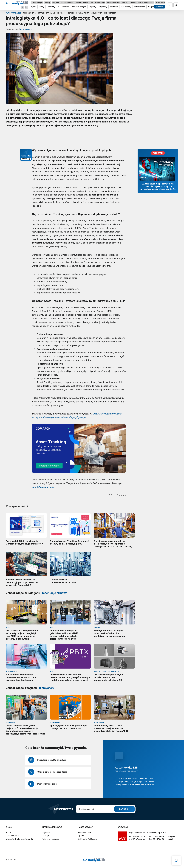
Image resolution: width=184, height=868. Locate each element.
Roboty (47, 3)
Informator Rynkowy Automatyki (19, 839)
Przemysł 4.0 (160, 3)
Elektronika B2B (84, 833)
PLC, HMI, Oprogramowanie (63, 3)
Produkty (51, 7)
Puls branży (126, 7)
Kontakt (9, 833)
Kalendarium (139, 7)
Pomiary (125, 3)
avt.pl (170, 839)
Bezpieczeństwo (113, 3)
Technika (114, 7)
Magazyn (152, 7)
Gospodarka (63, 7)
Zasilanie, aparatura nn (84, 3)
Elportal (81, 836)
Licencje (45, 836)
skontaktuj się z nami (43, 487)
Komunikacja (100, 3)
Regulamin (46, 833)
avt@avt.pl (173, 836)
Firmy (41, 7)
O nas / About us (13, 836)
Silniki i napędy (37, 3)
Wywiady (103, 7)
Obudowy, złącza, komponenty (142, 3)
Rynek (33, 7)
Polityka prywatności (51, 839)
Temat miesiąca (79, 7)
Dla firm (159, 7)
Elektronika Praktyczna (87, 839)
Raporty (92, 7)
